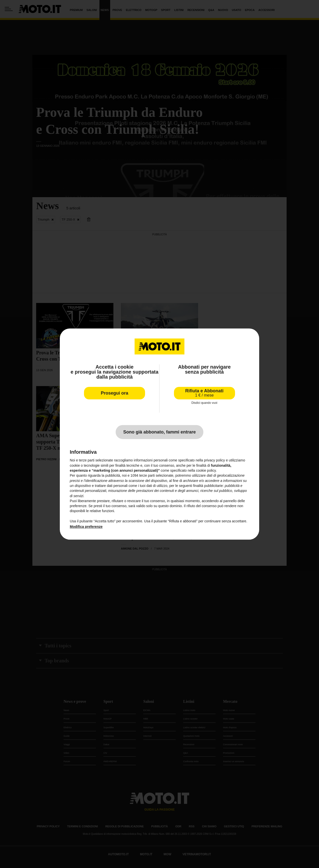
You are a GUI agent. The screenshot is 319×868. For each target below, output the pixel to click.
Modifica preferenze (86, 527)
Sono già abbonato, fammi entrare (159, 432)
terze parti (147, 476)
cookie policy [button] (206, 470)
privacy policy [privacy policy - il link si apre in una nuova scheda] (215, 460)
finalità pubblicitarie (208, 486)
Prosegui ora (114, 393)
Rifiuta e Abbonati (204, 393)
